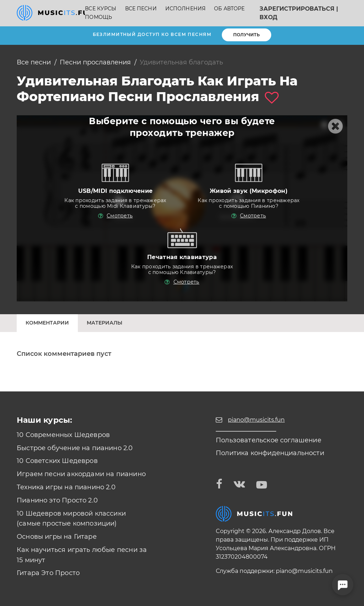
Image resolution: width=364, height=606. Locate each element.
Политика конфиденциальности (270, 453)
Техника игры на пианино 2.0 (66, 487)
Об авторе (229, 9)
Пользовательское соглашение (269, 440)
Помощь (98, 17)
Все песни (141, 9)
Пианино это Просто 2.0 (57, 500)
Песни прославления (95, 62)
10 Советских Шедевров (57, 461)
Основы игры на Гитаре (57, 537)
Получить (247, 35)
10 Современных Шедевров (63, 435)
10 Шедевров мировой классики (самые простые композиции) (71, 519)
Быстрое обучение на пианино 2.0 (75, 448)
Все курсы (101, 9)
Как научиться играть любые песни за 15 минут (82, 555)
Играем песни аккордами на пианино (81, 474)
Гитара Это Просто (48, 573)
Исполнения (185, 9)
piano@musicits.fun (304, 571)
